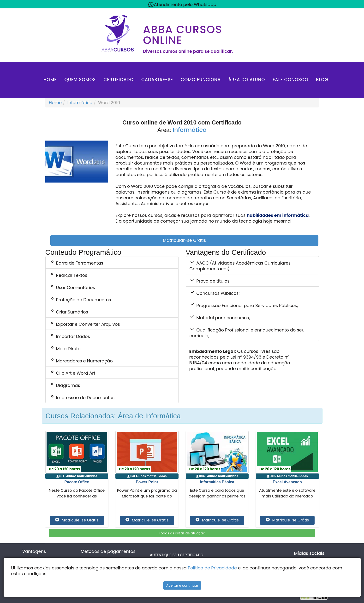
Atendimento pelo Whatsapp (182, 5)
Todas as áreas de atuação (182, 533)
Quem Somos (80, 80)
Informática (80, 103)
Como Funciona (201, 80)
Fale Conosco (290, 80)
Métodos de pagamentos (108, 551)
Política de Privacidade (212, 568)
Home (50, 80)
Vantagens (34, 551)
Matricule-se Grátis (77, 520)
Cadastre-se (157, 80)
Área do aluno (247, 80)
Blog (322, 80)
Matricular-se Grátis (185, 240)
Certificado (119, 80)
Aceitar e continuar (182, 585)
